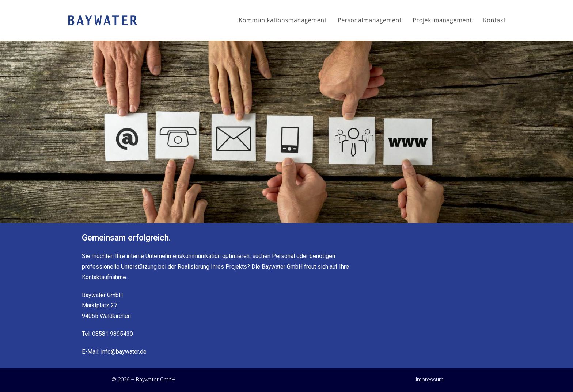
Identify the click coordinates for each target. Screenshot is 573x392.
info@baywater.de (124, 352)
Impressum (430, 380)
